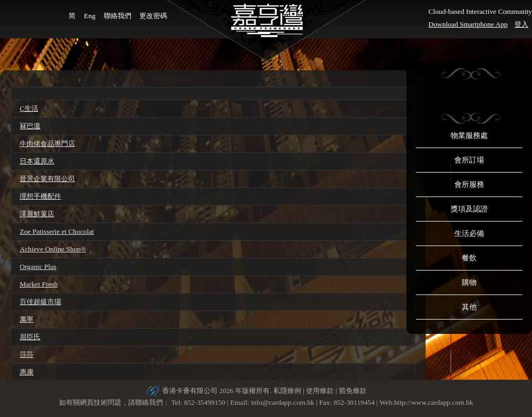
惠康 (27, 372)
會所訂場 (469, 160)
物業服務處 (469, 136)
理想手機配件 (40, 196)
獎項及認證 (469, 209)
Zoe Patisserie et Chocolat (57, 231)
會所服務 (469, 185)
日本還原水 (37, 161)
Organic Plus (38, 267)
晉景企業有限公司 (47, 179)
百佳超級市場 (40, 302)
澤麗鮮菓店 (37, 214)
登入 (521, 24)
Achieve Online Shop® (53, 249)
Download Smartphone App (468, 24)
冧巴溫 (30, 126)
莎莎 (27, 354)
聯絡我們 (118, 16)
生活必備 (469, 234)
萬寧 (27, 319)
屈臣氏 (30, 337)
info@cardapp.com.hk (284, 402)
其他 (469, 307)
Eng (90, 16)
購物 (469, 283)
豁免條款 (353, 391)
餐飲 (469, 258)
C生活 (29, 108)
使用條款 (320, 391)
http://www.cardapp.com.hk (434, 402)
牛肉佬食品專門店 (47, 144)
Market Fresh (39, 284)
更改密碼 (153, 16)
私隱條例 (287, 391)
